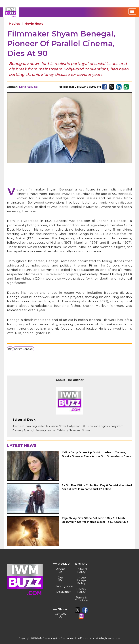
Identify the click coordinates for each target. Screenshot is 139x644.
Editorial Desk (29, 87)
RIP (10, 349)
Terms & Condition (81, 599)
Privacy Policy (81, 590)
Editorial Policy (81, 570)
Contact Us (60, 615)
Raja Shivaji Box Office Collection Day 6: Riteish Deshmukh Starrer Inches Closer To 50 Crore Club (95, 520)
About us (61, 570)
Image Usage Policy (81, 580)
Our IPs (60, 579)
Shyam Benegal (24, 349)
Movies (14, 24)
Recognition (61, 586)
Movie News (34, 24)
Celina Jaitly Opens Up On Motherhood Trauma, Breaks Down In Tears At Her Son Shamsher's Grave (96, 454)
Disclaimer (61, 592)
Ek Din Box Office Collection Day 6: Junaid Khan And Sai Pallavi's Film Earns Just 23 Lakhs (97, 487)
